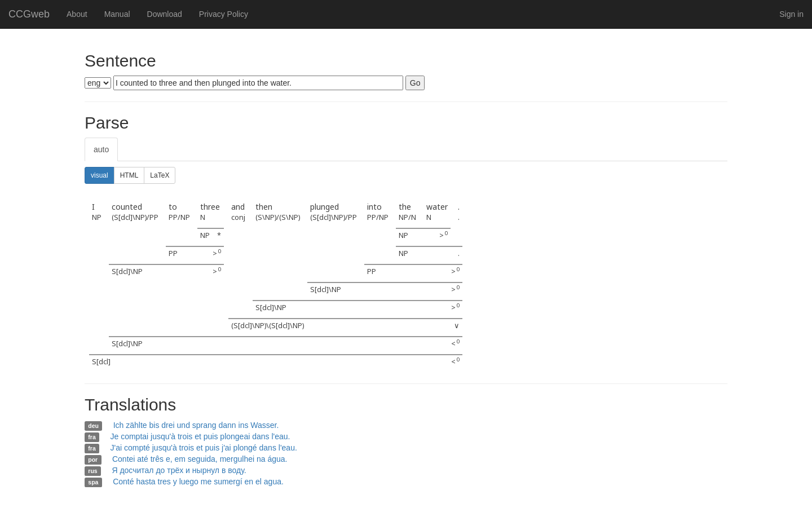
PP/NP (179, 217)
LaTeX (160, 175)
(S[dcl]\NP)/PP (135, 217)
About (77, 14)
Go (415, 83)
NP (97, 217)
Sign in (791, 14)
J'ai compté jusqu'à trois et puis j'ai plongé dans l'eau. (203, 448)
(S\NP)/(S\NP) (278, 217)
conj (238, 217)
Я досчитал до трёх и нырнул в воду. (179, 470)
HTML (129, 175)
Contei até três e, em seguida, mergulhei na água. (200, 459)
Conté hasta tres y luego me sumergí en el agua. (198, 482)
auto (101, 149)
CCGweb (29, 14)
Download (165, 14)
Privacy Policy (224, 14)
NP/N (407, 217)
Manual (117, 14)
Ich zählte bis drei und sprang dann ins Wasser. (196, 425)
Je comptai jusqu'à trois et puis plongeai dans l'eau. (200, 436)
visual (100, 175)
